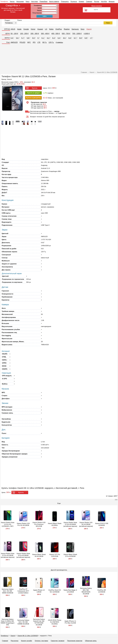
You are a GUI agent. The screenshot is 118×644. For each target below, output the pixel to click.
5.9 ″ (34, 38)
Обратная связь (91, 641)
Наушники (20, 2)
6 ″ (38, 38)
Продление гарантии (75, 641)
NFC (29, 42)
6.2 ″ (49, 38)
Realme (67, 29)
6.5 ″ (65, 38)
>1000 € (87, 34)
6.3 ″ (54, 38)
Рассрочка (15, 641)
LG (46, 29)
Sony (83, 29)
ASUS (13, 29)
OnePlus (59, 29)
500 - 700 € (66, 34)
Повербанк (43, 2)
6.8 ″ (81, 38)
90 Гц (44, 42)
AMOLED (14, 42)
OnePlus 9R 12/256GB (102, 591)
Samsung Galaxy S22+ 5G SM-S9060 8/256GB (8, 591)
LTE (39, 42)
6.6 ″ (70, 38)
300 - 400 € (45, 34)
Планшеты (65, 2)
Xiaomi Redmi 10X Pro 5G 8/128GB (23, 524)
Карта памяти (54, 2)
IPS (34, 42)
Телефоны (4, 2)
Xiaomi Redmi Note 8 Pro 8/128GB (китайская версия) (23, 555)
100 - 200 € (24, 34)
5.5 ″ (12, 38)
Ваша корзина (97, 6)
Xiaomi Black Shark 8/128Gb (55, 524)
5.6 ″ (18, 38)
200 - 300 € (35, 34)
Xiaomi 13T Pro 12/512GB (55, 555)
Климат (81, 2)
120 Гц (51, 42)
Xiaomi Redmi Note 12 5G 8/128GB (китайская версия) (70, 524)
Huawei (40, 29)
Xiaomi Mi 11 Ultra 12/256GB (28, 636)
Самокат (89, 2)
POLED (22, 42)
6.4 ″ (59, 38)
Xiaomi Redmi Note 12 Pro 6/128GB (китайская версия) (8, 555)
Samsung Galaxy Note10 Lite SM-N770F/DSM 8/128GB (39, 622)
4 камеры (59, 42)
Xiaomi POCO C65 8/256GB (102, 524)
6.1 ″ (43, 38)
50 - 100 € (14, 34)
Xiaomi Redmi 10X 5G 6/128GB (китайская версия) (86, 524)
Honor (33, 29)
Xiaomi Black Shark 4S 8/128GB (39, 555)
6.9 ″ (86, 38)
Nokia (51, 29)
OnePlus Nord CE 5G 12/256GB (55, 591)
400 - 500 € (56, 34)
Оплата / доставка (41, 641)
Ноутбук (104, 2)
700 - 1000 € (77, 34)
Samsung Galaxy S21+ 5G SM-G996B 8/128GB (23, 622)
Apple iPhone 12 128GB (39, 591)
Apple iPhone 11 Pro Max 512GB (70, 622)
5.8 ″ (28, 38)
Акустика (34, 2)
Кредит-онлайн (27, 641)
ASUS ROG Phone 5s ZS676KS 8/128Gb (55, 622)
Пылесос (74, 2)
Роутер (97, 2)
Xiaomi (89, 29)
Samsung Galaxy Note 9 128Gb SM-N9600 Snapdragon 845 (8, 622)
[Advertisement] (59, 58)
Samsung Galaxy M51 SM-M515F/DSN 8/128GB (86, 591)
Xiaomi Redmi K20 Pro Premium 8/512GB (39, 524)
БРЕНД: (7, 29)
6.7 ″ (76, 38)
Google (26, 29)
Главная (5, 641)
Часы (27, 2)
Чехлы (12, 2)
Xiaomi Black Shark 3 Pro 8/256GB (70, 555)
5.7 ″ (23, 38)
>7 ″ (91, 38)
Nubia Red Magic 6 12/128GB (70, 591)
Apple (19, 29)
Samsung (75, 29)
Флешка (112, 2)
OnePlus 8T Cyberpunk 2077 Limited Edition (23, 591)
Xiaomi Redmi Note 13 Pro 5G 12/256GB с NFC (8, 524)
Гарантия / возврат (58, 641)
